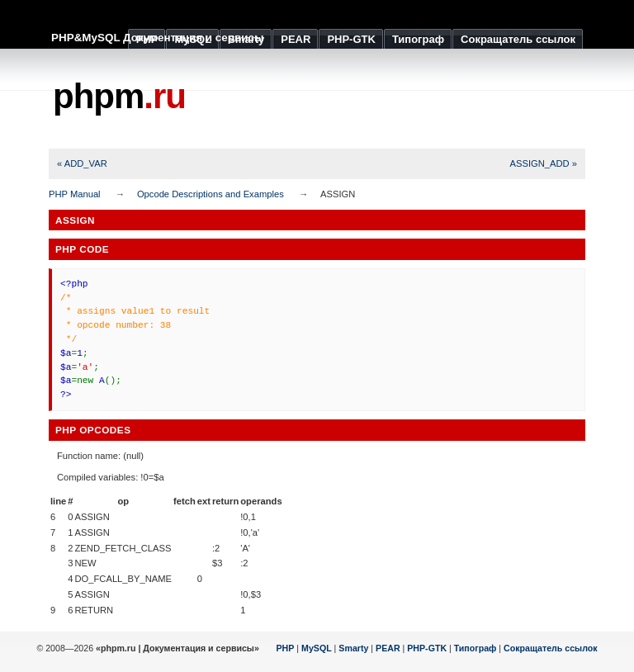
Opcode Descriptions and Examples (211, 194)
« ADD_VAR (82, 163)
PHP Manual (75, 194)
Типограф (475, 648)
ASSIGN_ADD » (544, 163)
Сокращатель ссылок (551, 648)
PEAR (388, 648)
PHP (286, 648)
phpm (119, 96)
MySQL (317, 648)
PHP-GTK (427, 648)
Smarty (353, 648)
